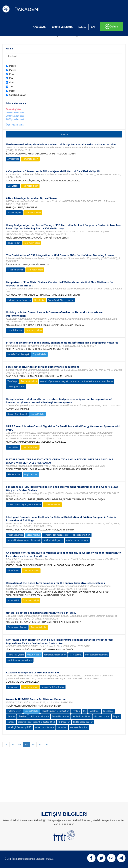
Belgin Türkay (14, 243)
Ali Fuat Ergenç (14, 213)
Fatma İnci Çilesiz (16, 655)
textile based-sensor (83, 722)
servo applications (16, 387)
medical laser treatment (96, 655)
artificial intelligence (53, 540)
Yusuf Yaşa (12, 381)
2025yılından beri (15, 116)
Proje (12, 74)
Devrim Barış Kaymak (17, 414)
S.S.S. (82, 27)
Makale (13, 66)
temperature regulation (55, 655)
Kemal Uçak (13, 687)
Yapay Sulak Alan (56, 300)
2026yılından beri (15, 113)
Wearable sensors (61, 716)
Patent (12, 70)
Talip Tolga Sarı (15, 330)
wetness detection (79, 727)
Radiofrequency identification (55, 711)
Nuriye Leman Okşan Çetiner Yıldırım (24, 505)
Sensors (11, 716)
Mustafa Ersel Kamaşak (18, 354)
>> (47, 744)
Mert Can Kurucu (15, 535)
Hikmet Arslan (14, 474)
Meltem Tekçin (14, 711)
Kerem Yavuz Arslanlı (17, 627)
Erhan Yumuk (13, 570)
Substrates (95, 711)
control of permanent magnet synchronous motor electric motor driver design (77, 381)
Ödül (12, 82)
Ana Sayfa (39, 27)
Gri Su (71, 300)
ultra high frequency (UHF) (19, 727)
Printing (76, 711)
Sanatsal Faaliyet (18, 95)
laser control (76, 655)
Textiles (22, 716)
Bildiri (12, 91)
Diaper (116, 716)
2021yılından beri (15, 119)
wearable (62, 727)
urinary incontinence (45, 727)
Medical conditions (81, 716)
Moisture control (102, 716)
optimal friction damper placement (24, 540)
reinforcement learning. (77, 540)
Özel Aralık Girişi (15, 124)
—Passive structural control (56, 535)
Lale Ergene (13, 186)
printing (11, 722)
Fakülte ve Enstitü (62, 27)
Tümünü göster (13, 109)
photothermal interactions (20, 660)
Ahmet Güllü (13, 600)
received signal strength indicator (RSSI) (36, 722)
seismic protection (81, 535)
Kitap (12, 78)
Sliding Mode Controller (53, 687)
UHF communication (39, 716)
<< (6, 744)
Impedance (108, 711)
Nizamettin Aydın (15, 270)
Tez (11, 87)
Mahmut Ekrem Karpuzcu (19, 300)
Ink (85, 711)
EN (93, 27)
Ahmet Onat (13, 159)
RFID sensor (64, 722)
